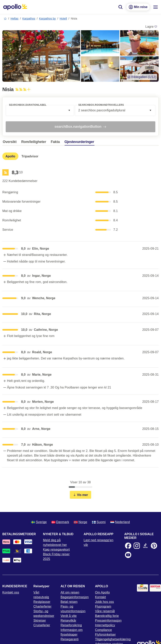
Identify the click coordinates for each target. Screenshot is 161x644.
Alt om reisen (70, 592)
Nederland (120, 522)
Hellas (14, 19)
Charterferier (42, 606)
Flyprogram (103, 606)
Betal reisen (69, 602)
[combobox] (40, 110)
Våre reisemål (105, 611)
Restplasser (42, 602)
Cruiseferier (42, 625)
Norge (80, 522)
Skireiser (40, 620)
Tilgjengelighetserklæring (113, 639)
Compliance (103, 630)
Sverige (39, 522)
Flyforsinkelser (105, 635)
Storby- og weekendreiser (44, 613)
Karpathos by (47, 19)
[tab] (11, 143)
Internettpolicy (105, 625)
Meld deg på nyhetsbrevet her (55, 542)
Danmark (60, 522)
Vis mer (80, 495)
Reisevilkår (68, 620)
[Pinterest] (154, 546)
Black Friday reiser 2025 (56, 557)
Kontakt (101, 597)
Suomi (99, 522)
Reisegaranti (70, 639)
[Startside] (15, 7)
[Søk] (121, 7)
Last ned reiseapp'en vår (99, 542)
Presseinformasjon (108, 620)
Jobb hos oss (105, 602)
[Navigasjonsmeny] (156, 7)
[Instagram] (137, 546)
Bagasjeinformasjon (75, 597)
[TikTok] (145, 546)
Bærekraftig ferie (107, 616)
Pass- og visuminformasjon (73, 609)
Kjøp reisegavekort (56, 550)
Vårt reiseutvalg (41, 595)
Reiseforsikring (71, 625)
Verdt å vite (69, 616)
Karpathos (29, 19)
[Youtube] (128, 555)
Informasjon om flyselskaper (72, 632)
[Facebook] (128, 546)
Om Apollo (103, 592)
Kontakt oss (11, 592)
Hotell (63, 19)
